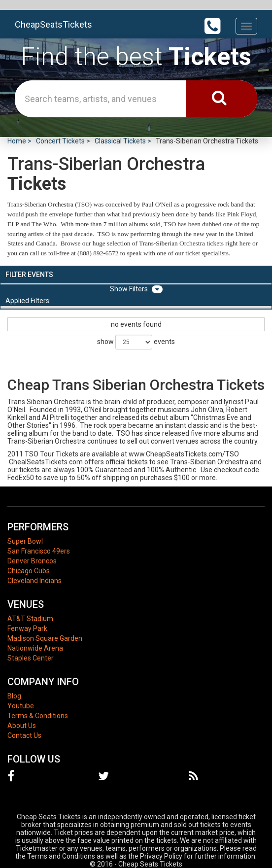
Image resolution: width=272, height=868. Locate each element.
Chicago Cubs (29, 571)
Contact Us (24, 735)
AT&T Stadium (30, 619)
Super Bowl (25, 541)
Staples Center (31, 658)
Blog (14, 696)
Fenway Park (27, 628)
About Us (22, 726)
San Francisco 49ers (39, 551)
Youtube (21, 706)
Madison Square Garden (45, 638)
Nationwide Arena (35, 648)
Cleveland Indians (34, 581)
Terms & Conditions (38, 716)
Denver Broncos (32, 561)
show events (136, 342)
